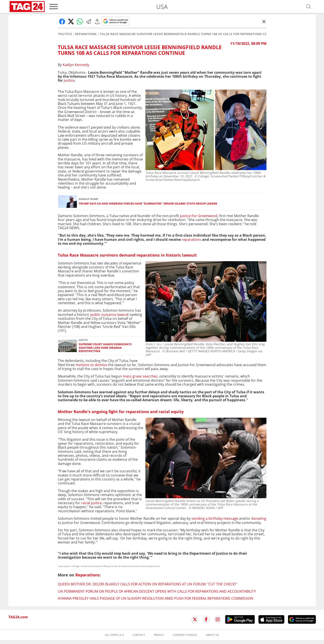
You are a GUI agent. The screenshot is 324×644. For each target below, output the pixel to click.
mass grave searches (140, 376)
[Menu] (54, 7)
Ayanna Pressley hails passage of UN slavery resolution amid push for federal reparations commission (156, 598)
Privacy (159, 635)
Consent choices (185, 635)
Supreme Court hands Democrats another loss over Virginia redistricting (105, 348)
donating (259, 518)
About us (212, 635)
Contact (139, 635)
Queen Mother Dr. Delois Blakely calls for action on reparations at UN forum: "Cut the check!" (147, 584)
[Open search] (309, 7)
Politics (65, 34)
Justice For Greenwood (199, 216)
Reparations (86, 34)
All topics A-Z (114, 635)
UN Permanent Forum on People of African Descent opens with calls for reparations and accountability (157, 591)
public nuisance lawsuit (110, 315)
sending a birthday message (215, 518)
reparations (191, 239)
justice (69, 80)
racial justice (91, 503)
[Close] (264, 22)
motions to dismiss (91, 365)
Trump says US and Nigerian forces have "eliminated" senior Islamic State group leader (148, 204)
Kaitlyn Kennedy (76, 65)
